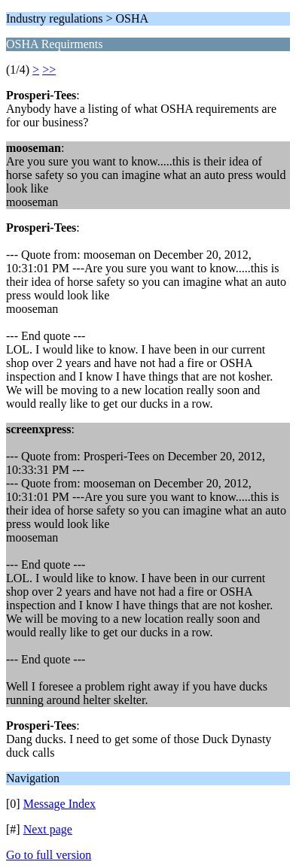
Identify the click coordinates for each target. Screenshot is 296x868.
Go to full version (49, 855)
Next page (48, 829)
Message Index (60, 804)
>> (49, 70)
